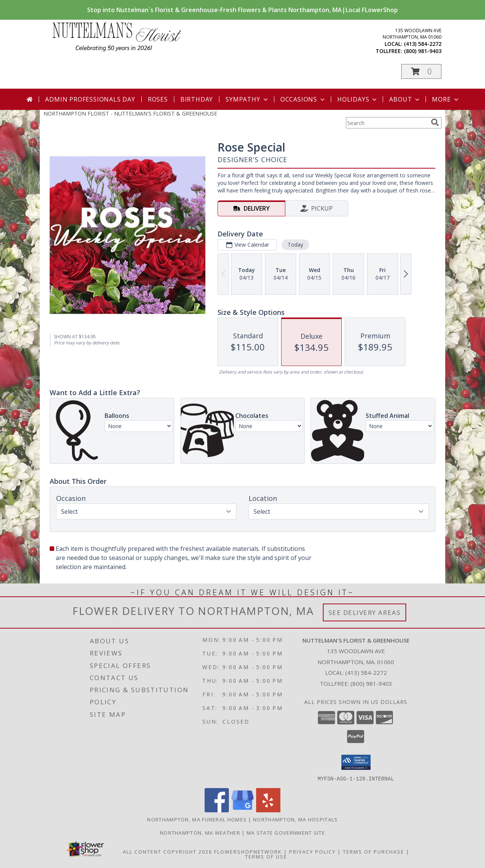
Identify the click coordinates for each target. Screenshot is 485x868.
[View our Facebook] (217, 810)
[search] (435, 122)
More (446, 99)
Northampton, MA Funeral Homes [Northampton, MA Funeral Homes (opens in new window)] (197, 819)
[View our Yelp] (268, 810)
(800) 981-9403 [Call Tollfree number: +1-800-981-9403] (371, 683)
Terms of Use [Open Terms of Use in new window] (266, 856)
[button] (421, 71)
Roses (158, 99)
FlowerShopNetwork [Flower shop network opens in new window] (248, 851)
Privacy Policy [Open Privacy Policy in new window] (312, 851)
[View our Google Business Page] (242, 810)
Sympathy (247, 99)
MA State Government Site (286, 832)
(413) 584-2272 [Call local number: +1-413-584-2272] (423, 44)
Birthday (197, 99)
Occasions (303, 99)
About (405, 99)
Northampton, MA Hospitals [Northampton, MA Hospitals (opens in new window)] (296, 819)
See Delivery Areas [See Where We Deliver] (365, 612)
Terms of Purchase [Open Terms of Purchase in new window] (374, 851)
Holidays (358, 99)
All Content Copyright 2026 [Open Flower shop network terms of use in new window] (167, 851)
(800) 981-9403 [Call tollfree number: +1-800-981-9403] (423, 51)
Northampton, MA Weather (200, 832)
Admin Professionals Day (90, 99)
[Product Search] (387, 123)
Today (295, 245)
